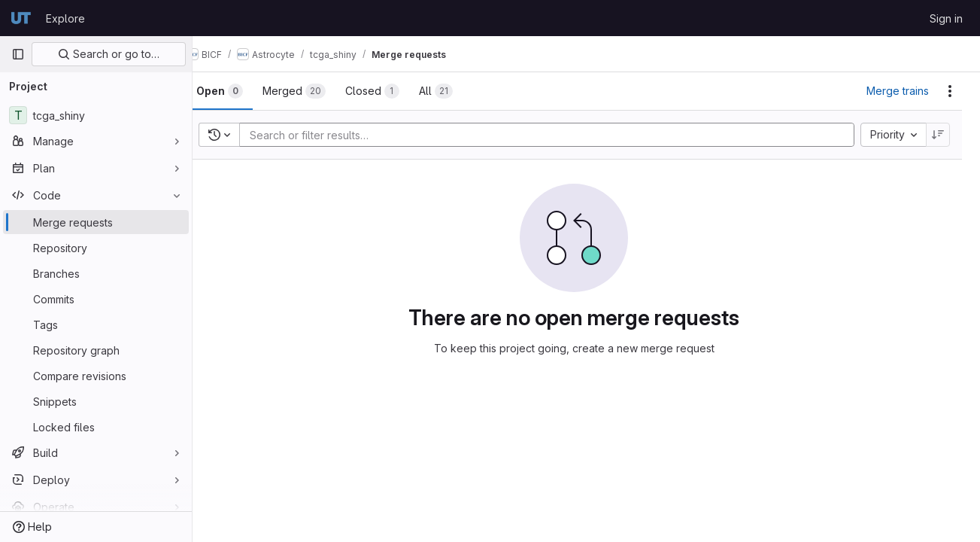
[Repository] (96, 248)
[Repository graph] (96, 350)
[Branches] (96, 273)
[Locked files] (96, 427)
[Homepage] (21, 18)
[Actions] (950, 91)
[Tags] (96, 324)
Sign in (946, 18)
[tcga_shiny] (96, 115)
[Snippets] (96, 401)
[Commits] (96, 299)
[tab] (244, 91)
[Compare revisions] (96, 376)
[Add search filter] (563, 135)
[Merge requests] (96, 222)
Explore (65, 18)
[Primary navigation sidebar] (18, 54)
